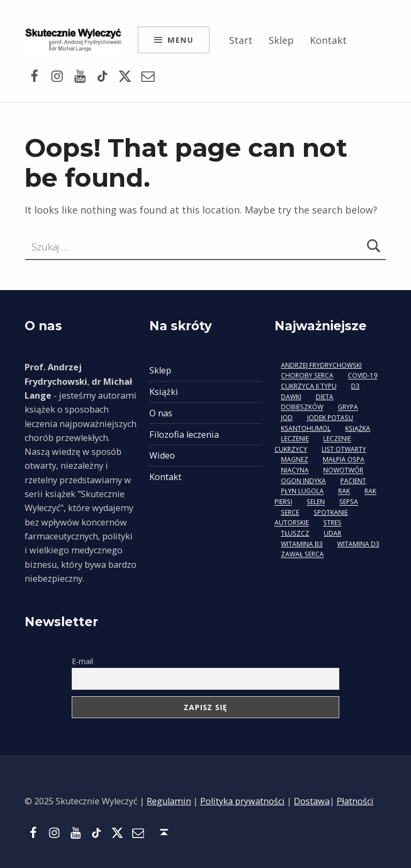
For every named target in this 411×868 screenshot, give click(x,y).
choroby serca (307, 376)
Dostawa (312, 801)
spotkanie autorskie (311, 518)
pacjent (353, 481)
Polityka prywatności (242, 801)
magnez (295, 460)
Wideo (162, 455)
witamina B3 (302, 544)
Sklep (281, 40)
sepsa (349, 502)
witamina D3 (358, 544)
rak (344, 492)
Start (241, 40)
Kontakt (328, 40)
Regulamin (169, 801)
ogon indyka (303, 481)
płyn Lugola (302, 492)
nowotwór (343, 471)
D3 (355, 386)
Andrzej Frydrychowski (321, 365)
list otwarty (344, 449)
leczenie (295, 439)
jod (287, 418)
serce (290, 512)
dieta (325, 397)
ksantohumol (306, 428)
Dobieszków (302, 408)
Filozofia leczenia (184, 435)
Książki (164, 392)
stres (332, 523)
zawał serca (302, 555)
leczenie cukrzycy (313, 444)
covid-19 (363, 376)
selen (316, 502)
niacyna (295, 471)
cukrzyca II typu (309, 386)
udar (333, 533)
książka (358, 428)
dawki (291, 397)
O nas (161, 413)
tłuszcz (295, 533)
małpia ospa (344, 460)
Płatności (355, 801)
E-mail (82, 661)
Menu (180, 40)
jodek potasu (330, 418)
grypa (348, 408)
